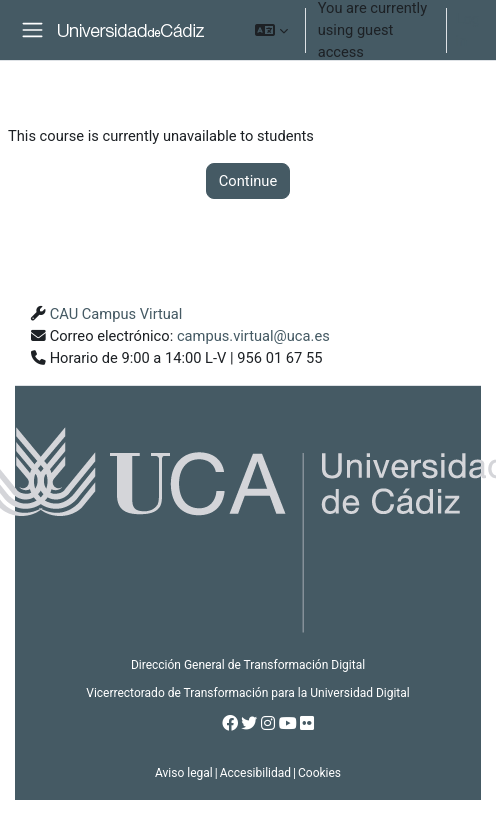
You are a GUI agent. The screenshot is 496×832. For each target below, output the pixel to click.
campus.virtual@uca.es (253, 336)
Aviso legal (184, 773)
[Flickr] (307, 723)
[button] (271, 30)
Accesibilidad (255, 773)
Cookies (319, 773)
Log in (467, 30)
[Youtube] (288, 723)
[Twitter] (249, 723)
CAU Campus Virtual (116, 314)
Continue (248, 181)
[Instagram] (268, 723)
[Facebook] (230, 723)
